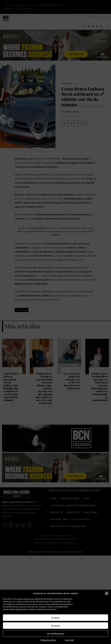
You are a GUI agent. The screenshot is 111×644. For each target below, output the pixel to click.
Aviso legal (69, 640)
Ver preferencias (55, 634)
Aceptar (56, 618)
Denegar (56, 626)
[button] (107, 593)
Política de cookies (48, 640)
